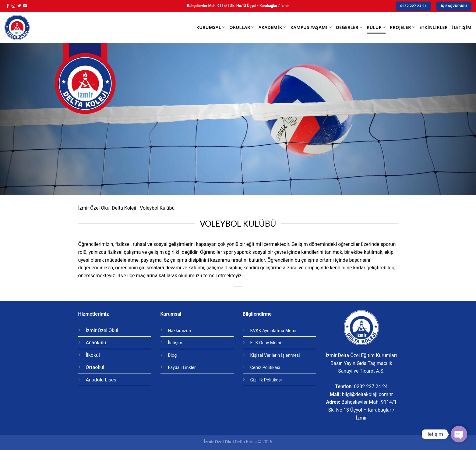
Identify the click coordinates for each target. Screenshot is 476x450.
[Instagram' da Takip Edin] (13, 6)
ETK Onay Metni (266, 343)
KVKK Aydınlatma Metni (273, 331)
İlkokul (93, 355)
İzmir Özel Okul (102, 330)
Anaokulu (96, 343)
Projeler (402, 27)
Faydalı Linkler (182, 368)
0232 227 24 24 (371, 386)
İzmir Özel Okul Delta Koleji (107, 208)
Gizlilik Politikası (266, 380)
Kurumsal (211, 27)
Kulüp (376, 27)
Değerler (349, 27)
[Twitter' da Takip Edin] (19, 6)
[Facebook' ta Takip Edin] (8, 6)
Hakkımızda (180, 331)
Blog (173, 355)
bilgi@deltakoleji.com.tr (367, 394)
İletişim (462, 27)
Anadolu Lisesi (102, 380)
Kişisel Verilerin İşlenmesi (275, 355)
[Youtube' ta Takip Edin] (25, 6)
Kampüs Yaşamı (311, 27)
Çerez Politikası (265, 368)
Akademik (272, 27)
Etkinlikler (434, 27)
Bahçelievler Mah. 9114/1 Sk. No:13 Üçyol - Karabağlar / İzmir (238, 6)
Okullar (242, 27)
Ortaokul (95, 367)
